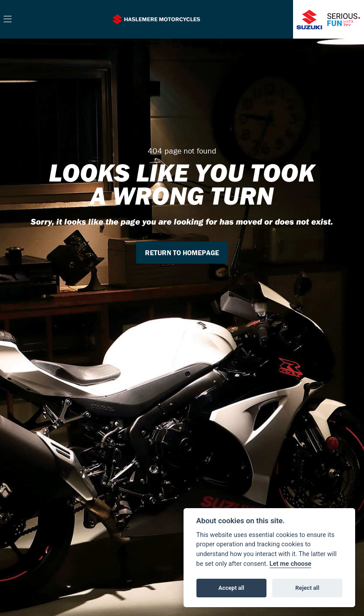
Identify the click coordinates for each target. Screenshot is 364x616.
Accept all (231, 588)
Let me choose (291, 564)
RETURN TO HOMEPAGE (182, 253)
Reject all (307, 588)
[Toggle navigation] (8, 20)
